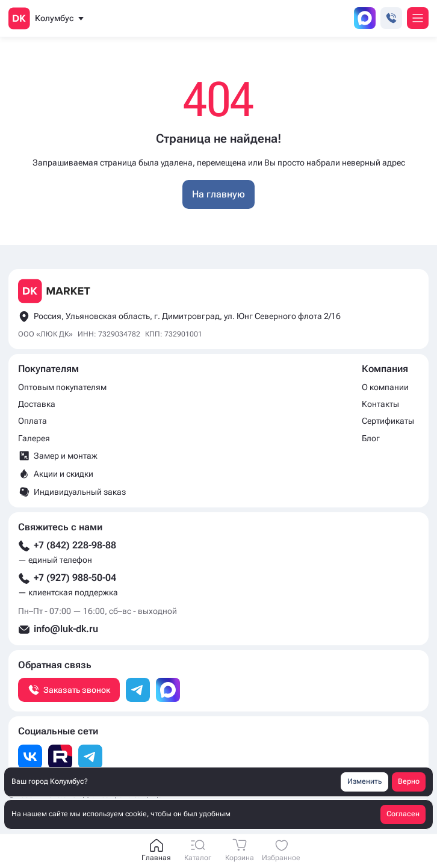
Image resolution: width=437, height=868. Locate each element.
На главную (218, 194)
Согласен (403, 814)
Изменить (364, 781)
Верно (409, 781)
